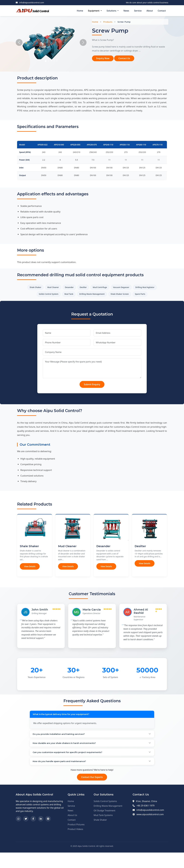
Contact (162, 11)
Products (108, 22)
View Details (30, 576)
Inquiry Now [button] (103, 58)
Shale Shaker (40, 288)
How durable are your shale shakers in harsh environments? (67, 756)
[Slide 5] (57, 61)
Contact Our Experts (92, 793)
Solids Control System (66, 296)
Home (80, 11)
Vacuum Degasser (141, 288)
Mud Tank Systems (103, 831)
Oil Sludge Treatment (104, 826)
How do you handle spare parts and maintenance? (62, 776)
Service (138, 11)
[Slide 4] (54, 61)
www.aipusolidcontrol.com (150, 830)
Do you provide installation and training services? (61, 746)
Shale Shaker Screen (148, 296)
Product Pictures (76, 840)
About (150, 11)
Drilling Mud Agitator (37, 296)
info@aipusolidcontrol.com (32, 3)
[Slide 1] (46, 61)
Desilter (97, 288)
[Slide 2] (49, 61)
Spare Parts (92, 303)
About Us (72, 831)
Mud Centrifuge (116, 288)
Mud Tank (89, 296)
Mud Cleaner (61, 288)
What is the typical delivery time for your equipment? (63, 725)
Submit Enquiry (92, 394)
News (126, 11)
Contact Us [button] (124, 58)
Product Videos (75, 845)
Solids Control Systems (105, 817)
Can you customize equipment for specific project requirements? (70, 766)
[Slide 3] (51, 61)
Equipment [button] (94, 11)
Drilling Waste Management (116, 296)
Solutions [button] (112, 11)
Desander (80, 288)
